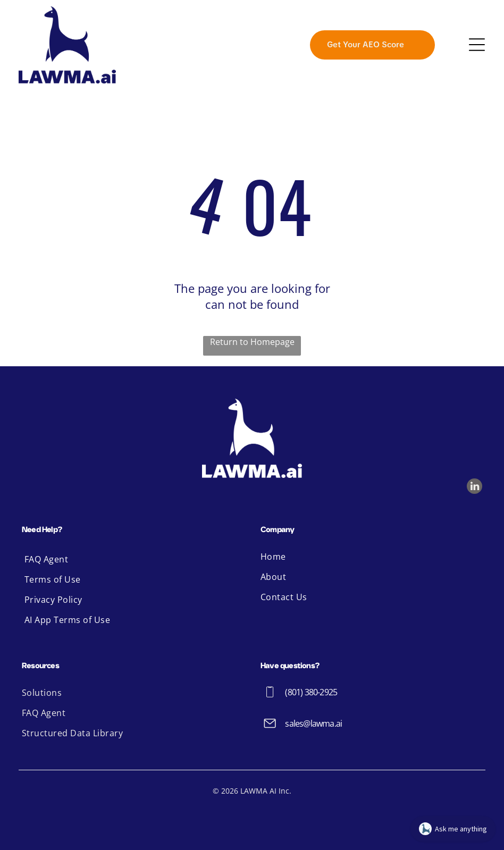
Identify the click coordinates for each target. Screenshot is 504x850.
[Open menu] (477, 45)
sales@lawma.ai (313, 723)
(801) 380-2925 (311, 692)
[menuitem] (133, 559)
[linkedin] (474, 487)
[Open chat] (453, 829)
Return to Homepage (252, 342)
